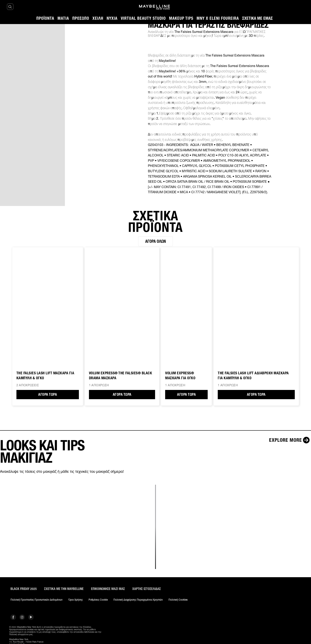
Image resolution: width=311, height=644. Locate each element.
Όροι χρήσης (75, 600)
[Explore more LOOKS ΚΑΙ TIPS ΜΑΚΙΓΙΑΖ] (290, 440)
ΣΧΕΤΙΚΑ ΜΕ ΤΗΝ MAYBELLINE (64, 589)
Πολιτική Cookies (178, 600)
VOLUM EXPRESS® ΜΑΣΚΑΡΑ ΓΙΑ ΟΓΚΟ (180, 376)
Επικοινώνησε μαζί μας (108, 589)
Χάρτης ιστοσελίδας (147, 589)
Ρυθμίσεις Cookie (98, 600)
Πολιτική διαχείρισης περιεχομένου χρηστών (138, 600)
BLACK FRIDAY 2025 (24, 589)
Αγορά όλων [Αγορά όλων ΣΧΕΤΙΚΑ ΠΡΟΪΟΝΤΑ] (155, 241)
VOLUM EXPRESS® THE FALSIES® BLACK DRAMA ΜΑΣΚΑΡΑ (121, 376)
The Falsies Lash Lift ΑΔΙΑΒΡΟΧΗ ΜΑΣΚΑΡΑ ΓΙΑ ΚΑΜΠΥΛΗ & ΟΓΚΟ (253, 376)
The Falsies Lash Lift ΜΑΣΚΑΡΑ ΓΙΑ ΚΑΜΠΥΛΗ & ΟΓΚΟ (45, 376)
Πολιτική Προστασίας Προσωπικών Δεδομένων (36, 600)
